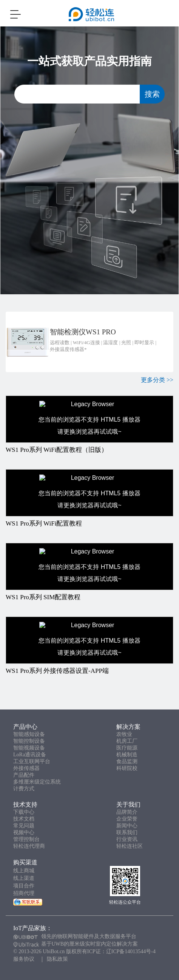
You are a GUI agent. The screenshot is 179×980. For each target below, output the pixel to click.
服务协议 (24, 959)
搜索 (152, 94)
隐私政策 (57, 959)
